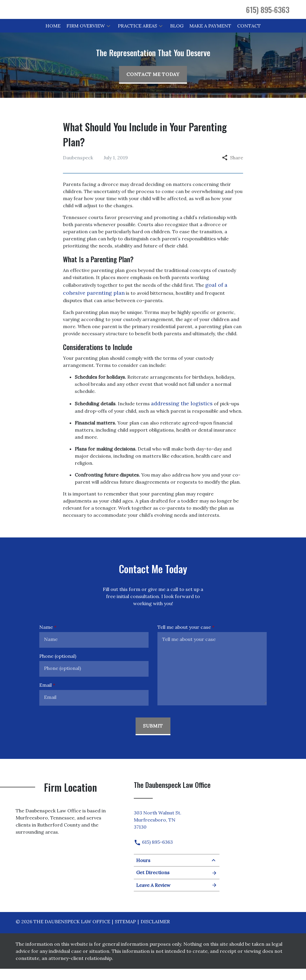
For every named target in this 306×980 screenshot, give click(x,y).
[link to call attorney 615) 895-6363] (268, 15)
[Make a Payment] (210, 37)
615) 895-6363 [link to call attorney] (153, 853)
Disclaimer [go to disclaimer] (155, 933)
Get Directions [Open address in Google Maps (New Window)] (177, 884)
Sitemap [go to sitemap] (125, 933)
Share (233, 169)
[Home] (53, 37)
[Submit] (153, 737)
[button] (108, 37)
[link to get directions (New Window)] (177, 830)
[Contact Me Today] (153, 86)
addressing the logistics (182, 414)
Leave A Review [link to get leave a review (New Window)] (177, 896)
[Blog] (177, 37)
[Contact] (249, 37)
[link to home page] (70, 14)
